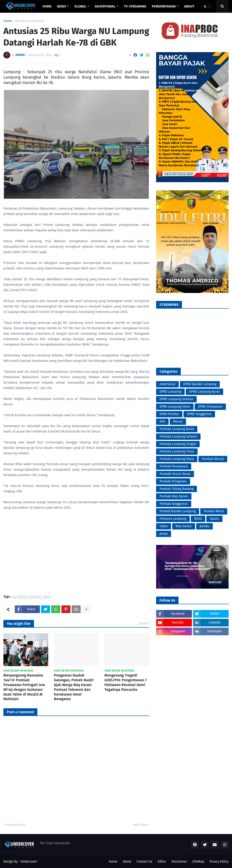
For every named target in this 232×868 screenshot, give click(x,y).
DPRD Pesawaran (210, 407)
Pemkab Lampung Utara (177, 459)
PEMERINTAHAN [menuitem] (164, 6)
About (127, 862)
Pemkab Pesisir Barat (175, 474)
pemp (164, 534)
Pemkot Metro (214, 511)
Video (47, 597)
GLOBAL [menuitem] (80, 6)
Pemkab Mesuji (213, 459)
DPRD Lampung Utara (175, 407)
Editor (162, 862)
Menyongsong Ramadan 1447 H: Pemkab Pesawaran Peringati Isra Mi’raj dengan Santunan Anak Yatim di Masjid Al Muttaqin (24, 687)
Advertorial (167, 384)
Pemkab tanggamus (174, 504)
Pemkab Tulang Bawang (176, 489)
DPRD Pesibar (169, 414)
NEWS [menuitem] (62, 6)
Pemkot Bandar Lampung (178, 511)
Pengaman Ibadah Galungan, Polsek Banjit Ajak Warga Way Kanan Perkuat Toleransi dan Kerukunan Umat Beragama (74, 687)
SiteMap (198, 862)
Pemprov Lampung (173, 519)
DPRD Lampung (170, 392)
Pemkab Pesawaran (174, 466)
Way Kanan (184, 526)
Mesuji (178, 422)
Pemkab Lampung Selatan (178, 436)
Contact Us (144, 862)
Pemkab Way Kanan (174, 496)
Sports (214, 519)
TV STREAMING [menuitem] (135, 6)
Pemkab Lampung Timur (177, 451)
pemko (204, 526)
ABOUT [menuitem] (189, 6)
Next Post (140, 825)
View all (144, 623)
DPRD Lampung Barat (204, 392)
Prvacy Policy (219, 862)
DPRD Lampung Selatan (176, 399)
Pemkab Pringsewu (173, 481)
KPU (162, 422)
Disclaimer (179, 862)
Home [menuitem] (47, 6)
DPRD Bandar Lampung (200, 384)
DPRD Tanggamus (199, 414)
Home (8, 21)
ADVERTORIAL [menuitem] (105, 6)
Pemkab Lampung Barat (177, 429)
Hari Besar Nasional (29, 21)
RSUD (198, 519)
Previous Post (16, 825)
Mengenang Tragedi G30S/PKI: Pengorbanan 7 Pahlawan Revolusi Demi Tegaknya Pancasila (126, 682)
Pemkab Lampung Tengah (178, 444)
